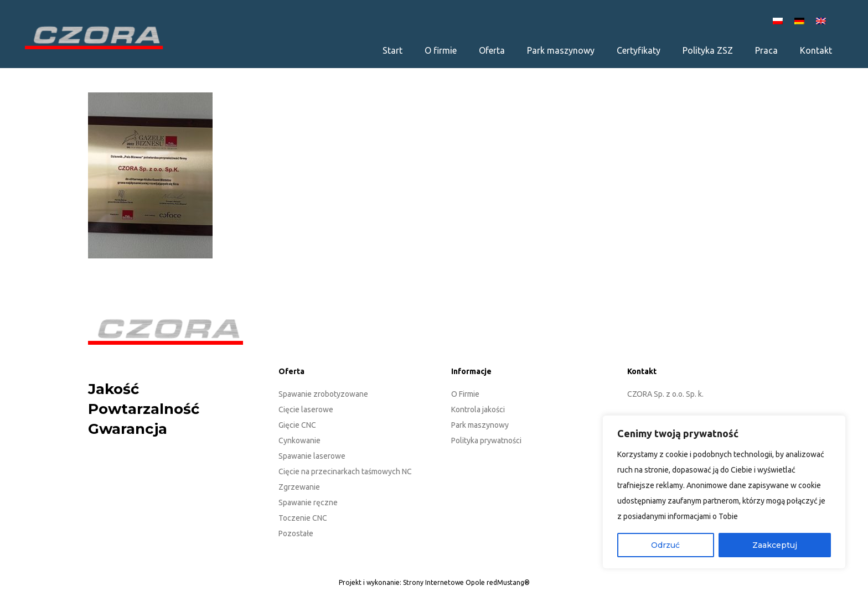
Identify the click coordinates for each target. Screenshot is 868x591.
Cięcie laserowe (306, 409)
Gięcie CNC (297, 425)
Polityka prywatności (486, 440)
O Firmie (465, 394)
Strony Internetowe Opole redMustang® (466, 582)
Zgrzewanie (299, 487)
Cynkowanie (299, 440)
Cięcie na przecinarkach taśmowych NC (345, 471)
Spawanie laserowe (312, 456)
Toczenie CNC (303, 518)
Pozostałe (296, 533)
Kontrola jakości (478, 409)
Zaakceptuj (775, 545)
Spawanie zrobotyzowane (323, 394)
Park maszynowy (480, 425)
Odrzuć (665, 545)
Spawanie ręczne (308, 502)
